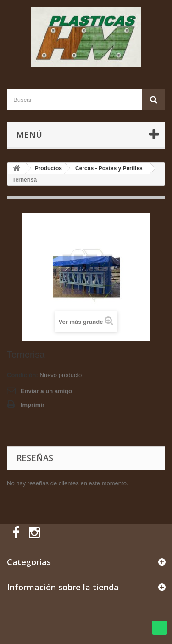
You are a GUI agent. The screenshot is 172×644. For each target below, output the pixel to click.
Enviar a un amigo (46, 391)
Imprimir (33, 405)
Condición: (22, 375)
